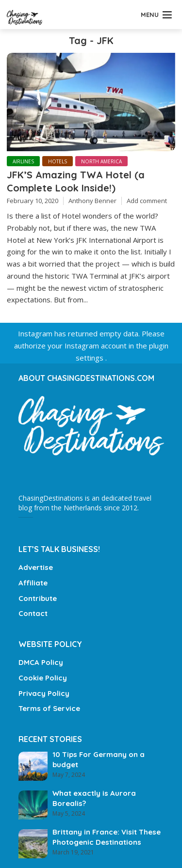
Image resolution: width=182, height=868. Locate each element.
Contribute (38, 598)
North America (101, 161)
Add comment (147, 201)
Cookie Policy (43, 678)
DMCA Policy (41, 662)
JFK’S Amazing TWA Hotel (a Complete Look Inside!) (76, 181)
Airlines (23, 161)
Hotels (58, 161)
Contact (33, 613)
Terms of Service (49, 708)
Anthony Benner (92, 201)
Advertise (36, 567)
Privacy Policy (44, 693)
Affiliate (33, 583)
